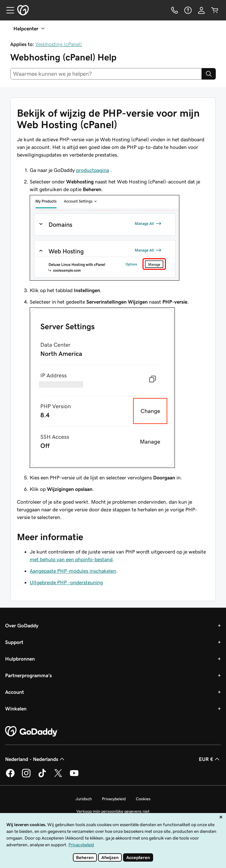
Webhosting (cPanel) (59, 44)
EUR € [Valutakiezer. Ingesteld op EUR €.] (210, 759)
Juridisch (84, 799)
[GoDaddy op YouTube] (74, 776)
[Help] (188, 10)
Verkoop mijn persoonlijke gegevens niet (113, 811)
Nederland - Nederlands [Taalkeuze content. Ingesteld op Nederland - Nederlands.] (35, 759)
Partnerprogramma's (28, 675)
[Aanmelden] (201, 10)
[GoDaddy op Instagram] (26, 776)
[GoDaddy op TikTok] (42, 776)
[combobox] (106, 74)
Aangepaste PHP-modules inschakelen (73, 571)
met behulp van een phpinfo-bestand (71, 559)
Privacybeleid (114, 799)
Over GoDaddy (22, 625)
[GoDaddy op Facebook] (10, 776)
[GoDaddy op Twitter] (58, 776)
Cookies (143, 799)
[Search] (209, 74)
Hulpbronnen (20, 659)
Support (14, 642)
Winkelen (16, 709)
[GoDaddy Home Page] (32, 732)
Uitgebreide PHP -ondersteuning (66, 582)
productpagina (93, 170)
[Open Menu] (8, 10)
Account (15, 692)
